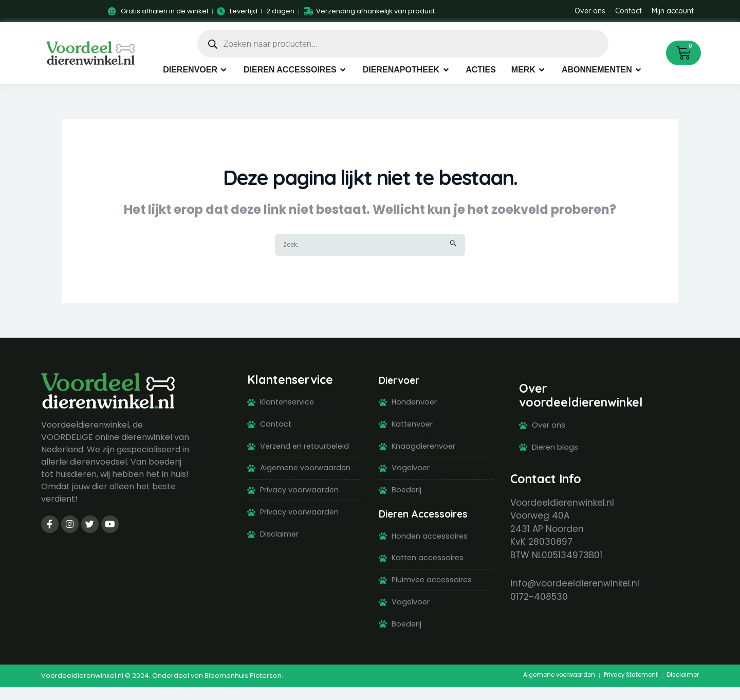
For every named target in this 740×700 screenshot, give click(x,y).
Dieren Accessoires (432, 520)
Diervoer (404, 381)
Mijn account (673, 11)
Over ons (590, 11)
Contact (628, 11)
